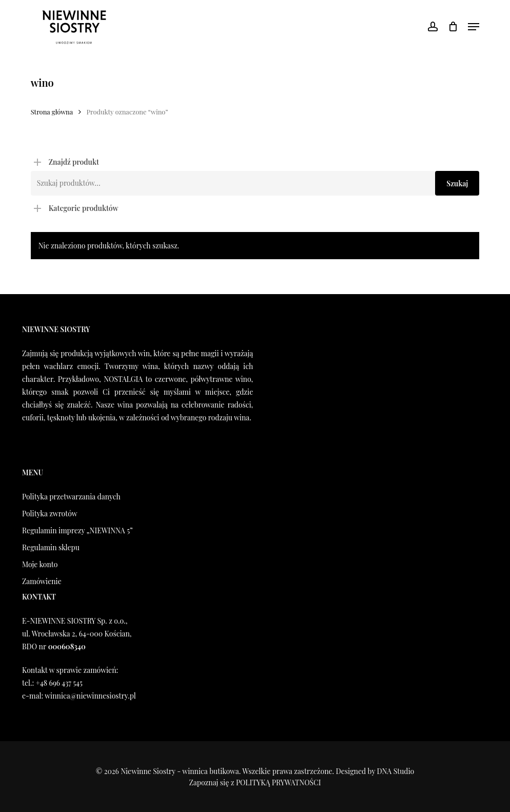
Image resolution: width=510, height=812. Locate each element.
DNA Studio (396, 771)
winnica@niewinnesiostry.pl (90, 696)
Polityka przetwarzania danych (71, 497)
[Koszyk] (453, 27)
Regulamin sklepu (51, 547)
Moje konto (40, 564)
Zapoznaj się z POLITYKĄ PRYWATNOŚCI (255, 782)
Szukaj (457, 183)
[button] (474, 27)
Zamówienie (42, 581)
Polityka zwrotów (50, 514)
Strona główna (52, 112)
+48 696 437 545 (58, 683)
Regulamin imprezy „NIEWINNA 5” (77, 530)
